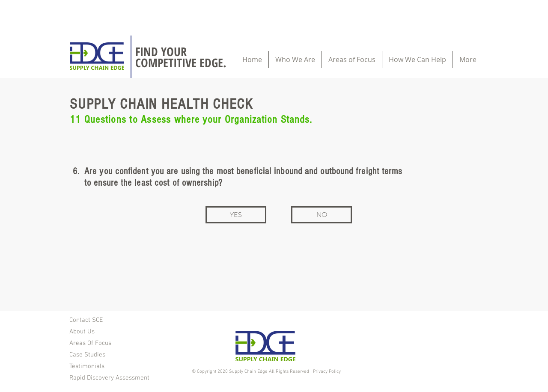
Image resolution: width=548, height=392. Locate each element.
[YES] (236, 215)
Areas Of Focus (90, 343)
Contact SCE (86, 320)
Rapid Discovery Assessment (109, 378)
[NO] (322, 215)
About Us (82, 332)
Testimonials (87, 366)
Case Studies (87, 355)
